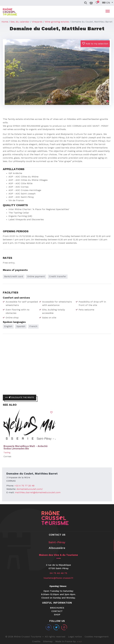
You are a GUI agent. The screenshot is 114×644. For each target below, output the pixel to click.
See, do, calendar (20, 22)
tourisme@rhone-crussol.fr (58, 578)
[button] (11, 69)
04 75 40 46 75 (58, 573)
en (107, 3)
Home (5, 22)
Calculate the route (21, 397)
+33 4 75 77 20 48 (24, 486)
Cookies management (97, 637)
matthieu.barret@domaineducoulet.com (38, 493)
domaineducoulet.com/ (30, 489)
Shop (57, 615)
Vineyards (37, 22)
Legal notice (75, 637)
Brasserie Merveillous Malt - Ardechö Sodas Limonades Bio (26, 448)
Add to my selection (95, 43)
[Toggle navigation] (108, 12)
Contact (57, 611)
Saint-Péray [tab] (57, 543)
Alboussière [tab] (57, 548)
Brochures (57, 608)
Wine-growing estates (57, 22)
